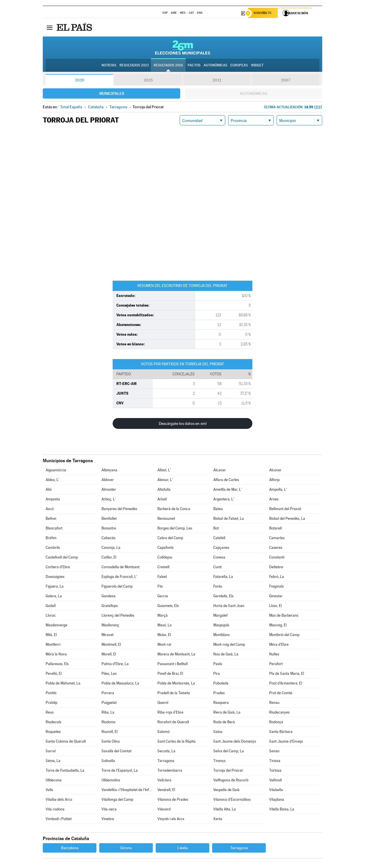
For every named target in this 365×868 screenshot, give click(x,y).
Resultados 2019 (168, 66)
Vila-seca (109, 810)
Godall (51, 607)
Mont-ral (164, 645)
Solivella (108, 762)
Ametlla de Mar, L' (228, 490)
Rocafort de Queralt (173, 723)
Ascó (50, 510)
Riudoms (109, 723)
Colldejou (165, 558)
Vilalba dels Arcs (59, 800)
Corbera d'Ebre (58, 568)
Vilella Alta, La (225, 810)
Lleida (182, 849)
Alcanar (220, 471)
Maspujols (221, 626)
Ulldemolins (111, 781)
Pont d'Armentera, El (286, 684)
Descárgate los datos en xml (183, 424)
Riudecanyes (279, 713)
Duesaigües (55, 577)
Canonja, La (111, 548)
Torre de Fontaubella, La (65, 771)
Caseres (276, 548)
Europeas (239, 66)
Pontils (51, 694)
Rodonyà (276, 723)
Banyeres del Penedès (119, 510)
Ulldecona (54, 781)
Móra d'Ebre (279, 645)
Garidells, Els (223, 597)
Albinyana (109, 471)
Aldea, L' (52, 481)
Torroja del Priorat (228, 771)
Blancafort (54, 529)
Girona (126, 849)
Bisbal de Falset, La (229, 519)
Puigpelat (109, 703)
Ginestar (276, 597)
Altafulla (164, 490)
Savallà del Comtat (116, 752)
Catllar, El (109, 558)
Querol (163, 703)
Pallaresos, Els (57, 665)
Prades (219, 694)
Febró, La (277, 577)
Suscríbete (264, 13)
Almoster (109, 490)
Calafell (219, 539)
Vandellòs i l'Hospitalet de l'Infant (127, 791)
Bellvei (51, 519)
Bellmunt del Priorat (285, 510)
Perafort (276, 665)
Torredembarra (170, 771)
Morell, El (109, 655)
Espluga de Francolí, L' (119, 577)
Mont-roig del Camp (229, 645)
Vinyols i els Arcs (171, 820)
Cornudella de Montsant (120, 568)
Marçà (163, 616)
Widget (257, 66)
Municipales (112, 94)
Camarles (277, 539)
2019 (80, 81)
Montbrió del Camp (284, 636)
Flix (160, 587)
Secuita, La (166, 752)
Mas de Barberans (284, 616)
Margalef (220, 616)
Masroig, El (278, 626)
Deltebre (276, 568)
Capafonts (166, 548)
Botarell (275, 529)
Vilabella (276, 791)
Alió (49, 490)
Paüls (218, 665)
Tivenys (219, 762)
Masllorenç (110, 626)
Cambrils (53, 548)
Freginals (276, 587)
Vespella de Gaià (226, 791)
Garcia (163, 597)
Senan (274, 752)
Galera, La (54, 597)
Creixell (163, 568)
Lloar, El (275, 607)
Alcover (275, 471)
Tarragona (166, 762)
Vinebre (108, 820)
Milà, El (51, 636)
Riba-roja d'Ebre (170, 713)
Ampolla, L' (278, 490)
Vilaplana (277, 800)
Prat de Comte (281, 694)
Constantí (277, 558)
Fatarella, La (223, 577)
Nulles (274, 655)
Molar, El (164, 636)
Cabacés (109, 539)
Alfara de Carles (226, 481)
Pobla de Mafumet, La (63, 684)
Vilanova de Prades (173, 800)
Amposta (53, 500)
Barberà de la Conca (174, 510)
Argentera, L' (224, 500)
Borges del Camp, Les (175, 529)
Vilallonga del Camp (117, 800)
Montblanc (222, 636)
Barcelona (70, 849)
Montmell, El (111, 645)
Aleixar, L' (165, 481)
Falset (162, 577)
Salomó (164, 732)
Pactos (194, 66)
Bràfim (51, 539)
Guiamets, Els (168, 607)
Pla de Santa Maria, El (287, 674)
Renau (274, 703)
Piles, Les (109, 674)
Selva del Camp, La (229, 752)
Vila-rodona (55, 810)
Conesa (219, 558)
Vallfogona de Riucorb (231, 781)
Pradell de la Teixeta (174, 694)
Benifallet (109, 519)
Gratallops (110, 607)
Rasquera (221, 703)
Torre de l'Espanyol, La (120, 771)
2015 (148, 81)
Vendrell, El (166, 791)
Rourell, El (109, 732)
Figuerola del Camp (117, 587)
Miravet (108, 636)
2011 (217, 81)
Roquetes (53, 732)
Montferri (53, 645)
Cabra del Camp (170, 539)
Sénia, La (53, 762)
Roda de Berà (224, 723)
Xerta (218, 820)
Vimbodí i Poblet (59, 820)
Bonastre (109, 529)
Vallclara (164, 781)
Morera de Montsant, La (176, 655)
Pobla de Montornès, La (176, 684)
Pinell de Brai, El (170, 674)
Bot (216, 529)
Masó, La (165, 626)
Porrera (108, 694)
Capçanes (221, 548)
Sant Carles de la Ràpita (177, 742)
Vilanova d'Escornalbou (232, 800)
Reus (50, 713)
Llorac (51, 616)
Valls (49, 791)
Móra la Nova (56, 655)
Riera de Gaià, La (227, 713)
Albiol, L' (164, 471)
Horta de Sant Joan (229, 607)
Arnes (274, 500)
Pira (217, 674)
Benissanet (166, 519)
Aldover (108, 481)
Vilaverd (164, 810)
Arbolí (162, 500)
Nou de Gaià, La (226, 655)
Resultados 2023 (134, 66)
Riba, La (108, 713)
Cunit (217, 568)
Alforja (274, 481)
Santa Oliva (111, 742)
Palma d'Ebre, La (115, 665)
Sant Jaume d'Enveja (286, 742)
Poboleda (221, 684)
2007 (286, 81)
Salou (218, 732)
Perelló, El (54, 674)
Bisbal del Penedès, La (287, 519)
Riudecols (53, 723)
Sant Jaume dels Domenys (235, 742)
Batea (218, 510)
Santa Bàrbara (281, 732)
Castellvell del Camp (62, 558)
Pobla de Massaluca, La (120, 684)
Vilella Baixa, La (282, 810)
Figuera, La (55, 587)
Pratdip (51, 703)
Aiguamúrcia (56, 471)
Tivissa (275, 762)
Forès (218, 587)
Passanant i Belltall (173, 665)
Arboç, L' (109, 500)
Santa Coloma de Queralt (66, 742)
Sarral (51, 752)
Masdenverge (56, 626)
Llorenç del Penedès (118, 616)
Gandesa (109, 597)
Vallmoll (275, 781)
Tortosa (275, 771)
